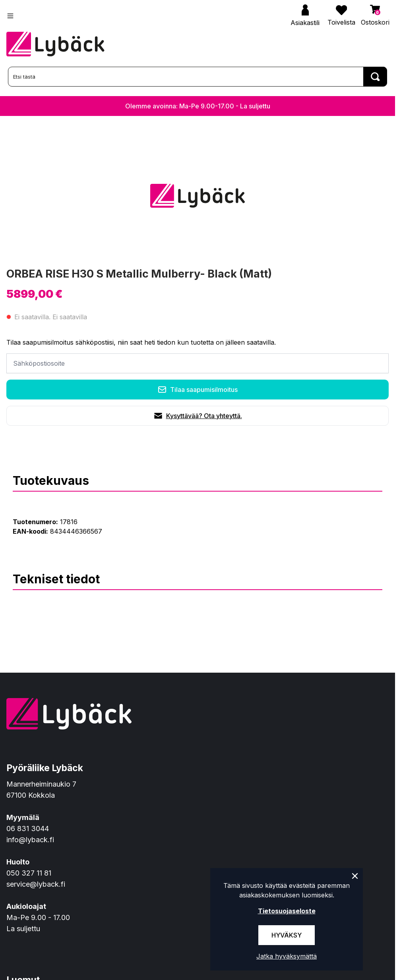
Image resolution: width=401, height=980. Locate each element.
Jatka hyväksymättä (287, 956)
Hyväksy (287, 935)
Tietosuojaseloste (287, 911)
